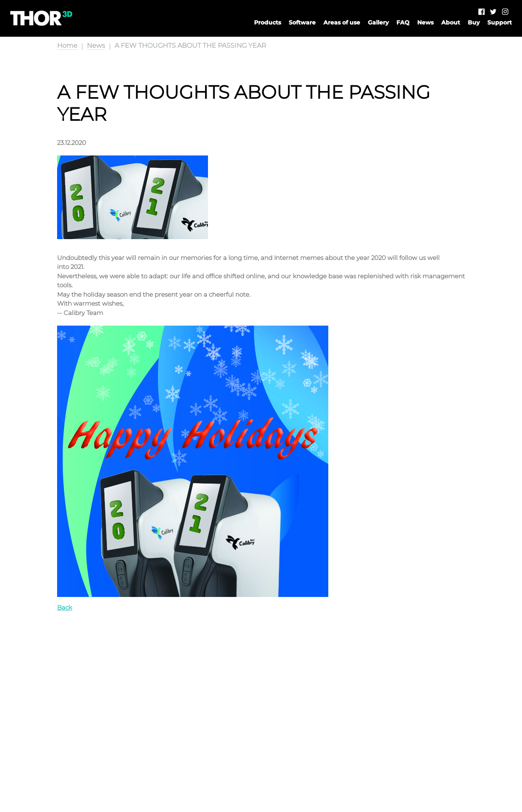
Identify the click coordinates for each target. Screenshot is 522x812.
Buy (474, 22)
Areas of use (342, 22)
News (425, 22)
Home (67, 45)
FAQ (403, 22)
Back (65, 607)
